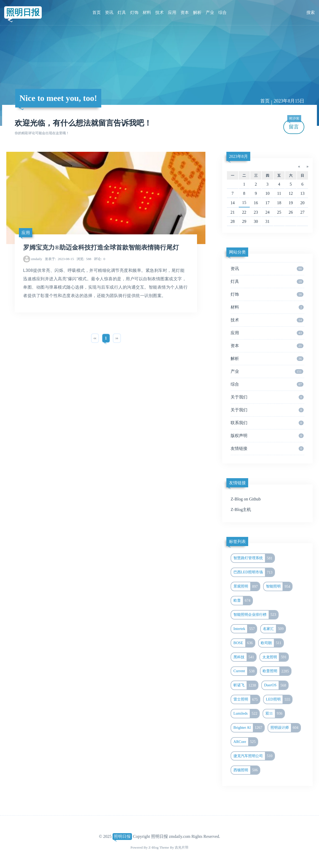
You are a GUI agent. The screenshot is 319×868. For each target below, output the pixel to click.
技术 (159, 12)
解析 (197, 12)
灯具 (122, 12)
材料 (147, 12)
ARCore (246, 742)
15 (244, 203)
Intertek (245, 629)
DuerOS (276, 685)
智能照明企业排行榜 (256, 615)
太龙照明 (275, 657)
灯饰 (134, 12)
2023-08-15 (59, 259)
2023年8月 (238, 156)
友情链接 (267, 449)
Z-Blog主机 (241, 510)
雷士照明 (247, 699)
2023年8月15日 (289, 101)
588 (84, 259)
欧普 (243, 601)
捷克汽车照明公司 (254, 756)
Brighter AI (249, 728)
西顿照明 (247, 770)
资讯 (109, 12)
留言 (294, 125)
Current (245, 671)
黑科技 (245, 657)
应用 (172, 12)
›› (117, 338)
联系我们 (267, 423)
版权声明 (267, 436)
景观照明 (247, 586)
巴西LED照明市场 (254, 572)
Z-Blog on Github (246, 499)
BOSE (244, 643)
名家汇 (274, 629)
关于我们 (267, 397)
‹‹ (95, 338)
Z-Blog (153, 847)
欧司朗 (272, 643)
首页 (97, 12)
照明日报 (23, 12)
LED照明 (279, 699)
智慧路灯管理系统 (254, 558)
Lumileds (246, 714)
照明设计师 (285, 728)
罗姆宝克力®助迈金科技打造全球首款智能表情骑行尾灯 (101, 247)
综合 (222, 12)
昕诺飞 (246, 685)
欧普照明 (277, 671)
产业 (210, 12)
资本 (185, 12)
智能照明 (279, 586)
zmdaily (37, 259)
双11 (275, 714)
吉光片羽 (182, 847)
